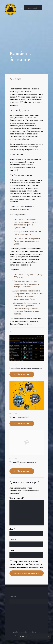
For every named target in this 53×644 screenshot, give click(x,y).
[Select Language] (35, 636)
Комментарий (17, 498)
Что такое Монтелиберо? (19, 417)
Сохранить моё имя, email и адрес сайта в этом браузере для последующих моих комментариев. (26, 564)
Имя (12, 529)
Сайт (12, 550)
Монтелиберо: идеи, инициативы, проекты (26, 368)
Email (13, 540)
